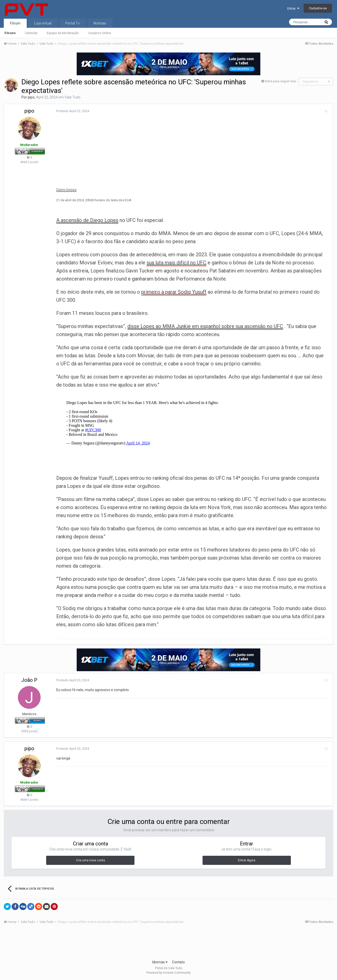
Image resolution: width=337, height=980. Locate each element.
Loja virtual (43, 23)
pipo (31, 97)
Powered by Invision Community (168, 973)
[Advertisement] (168, 943)
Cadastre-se (318, 8)
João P (29, 680)
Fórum (15, 23)
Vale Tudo (73, 97)
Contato (178, 962)
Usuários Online (100, 33)
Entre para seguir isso (281, 81)
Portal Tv (73, 23)
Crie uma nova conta (90, 860)
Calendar (31, 33)
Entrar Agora (247, 860)
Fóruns (10, 33)
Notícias (100, 23)
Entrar (293, 8)
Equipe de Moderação (63, 33)
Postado (71, 111)
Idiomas (160, 962)
